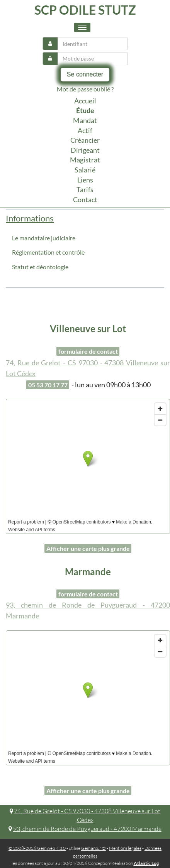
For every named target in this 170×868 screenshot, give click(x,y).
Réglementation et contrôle (48, 252)
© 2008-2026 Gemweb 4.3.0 (37, 848)
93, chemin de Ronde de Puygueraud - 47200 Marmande (85, 829)
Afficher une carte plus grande (88, 548)
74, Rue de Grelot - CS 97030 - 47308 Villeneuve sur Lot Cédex (85, 815)
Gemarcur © (93, 848)
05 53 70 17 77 (48, 385)
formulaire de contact (88, 351)
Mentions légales (125, 848)
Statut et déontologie (40, 267)
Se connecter (85, 74)
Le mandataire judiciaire (44, 238)
